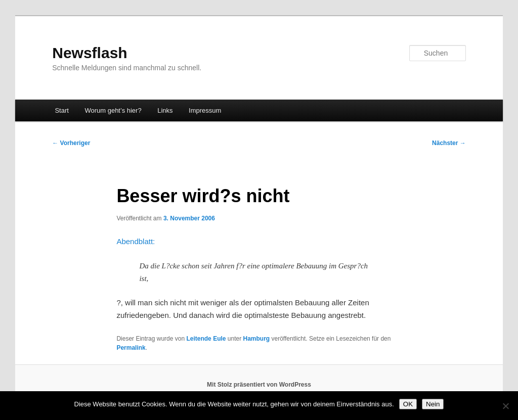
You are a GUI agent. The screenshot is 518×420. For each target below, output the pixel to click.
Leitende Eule (206, 339)
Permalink (131, 348)
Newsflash (90, 53)
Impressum (205, 110)
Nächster (449, 143)
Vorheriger (71, 143)
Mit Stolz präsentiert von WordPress (259, 385)
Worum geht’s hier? (113, 110)
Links (165, 110)
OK (408, 404)
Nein (433, 404)
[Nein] (505, 406)
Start (61, 110)
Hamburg (257, 339)
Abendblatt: (136, 241)
